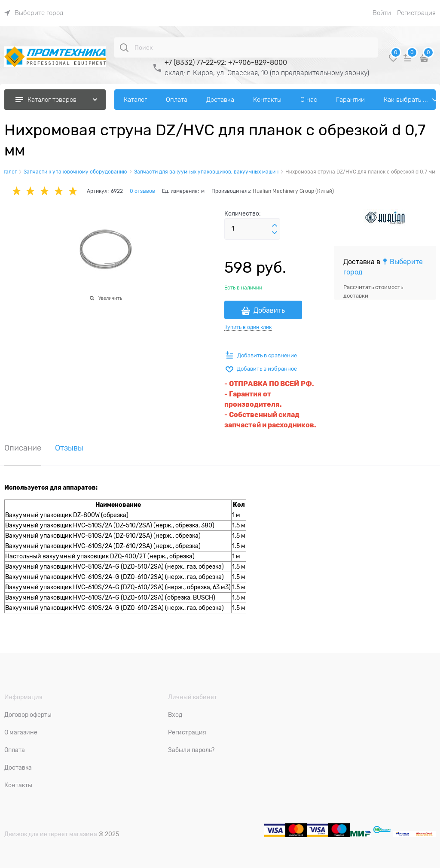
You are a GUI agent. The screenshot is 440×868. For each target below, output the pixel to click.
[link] (34, 13)
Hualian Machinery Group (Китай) (293, 191)
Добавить (269, 311)
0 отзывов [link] (142, 191)
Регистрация (416, 13)
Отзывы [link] (69, 448)
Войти (382, 13)
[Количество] (252, 229)
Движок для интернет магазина (51, 834)
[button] (275, 225)
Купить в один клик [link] (248, 327)
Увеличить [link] (110, 298)
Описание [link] (23, 448)
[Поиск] (124, 48)
